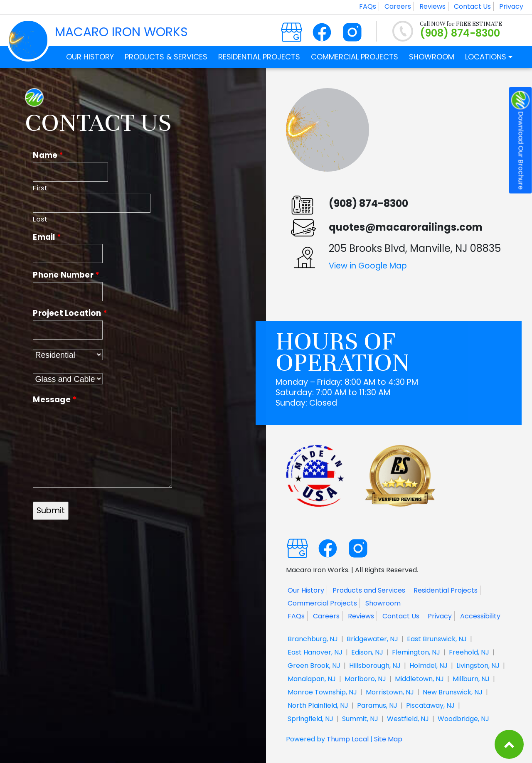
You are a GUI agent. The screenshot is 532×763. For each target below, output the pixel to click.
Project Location (70, 313)
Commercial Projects (322, 603)
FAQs (368, 6)
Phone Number (66, 275)
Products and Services (369, 590)
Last (40, 219)
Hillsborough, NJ (375, 666)
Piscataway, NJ (430, 705)
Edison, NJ (367, 652)
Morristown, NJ (390, 692)
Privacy (511, 6)
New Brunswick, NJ (453, 692)
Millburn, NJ (471, 679)
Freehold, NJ (469, 652)
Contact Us (472, 6)
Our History (306, 590)
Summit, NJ (360, 719)
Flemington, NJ (416, 652)
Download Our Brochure (521, 140)
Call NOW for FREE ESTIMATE (461, 24)
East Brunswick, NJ (437, 639)
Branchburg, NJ (313, 639)
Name (48, 155)
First (40, 188)
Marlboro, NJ (365, 679)
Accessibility (480, 616)
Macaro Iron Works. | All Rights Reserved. (352, 570)
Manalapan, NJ (312, 679)
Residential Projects (446, 590)
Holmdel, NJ (429, 666)
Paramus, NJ (377, 705)
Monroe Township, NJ (322, 692)
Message (55, 400)
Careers (398, 6)
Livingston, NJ (478, 666)
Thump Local (348, 739)
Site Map (388, 739)
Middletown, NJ (419, 679)
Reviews (432, 6)
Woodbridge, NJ (463, 719)
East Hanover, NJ (315, 652)
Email (47, 237)
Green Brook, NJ (314, 666)
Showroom (383, 603)
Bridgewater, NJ (372, 639)
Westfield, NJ (408, 719)
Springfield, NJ (310, 719)
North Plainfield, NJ (318, 705)
